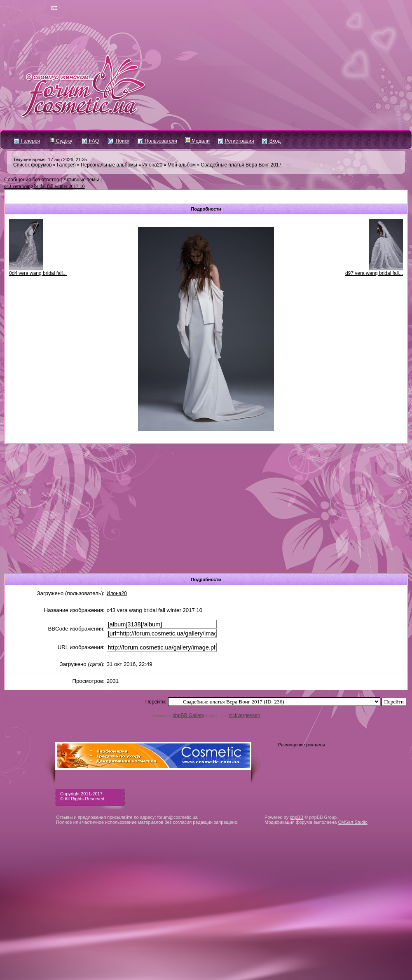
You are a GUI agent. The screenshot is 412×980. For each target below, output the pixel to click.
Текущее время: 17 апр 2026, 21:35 (50, 159)
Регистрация (236, 141)
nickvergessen (245, 715)
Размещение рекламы (301, 745)
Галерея (27, 141)
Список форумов (33, 165)
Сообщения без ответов (32, 180)
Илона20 (152, 165)
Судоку (61, 141)
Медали (198, 141)
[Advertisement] (206, 506)
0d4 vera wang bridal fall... (38, 273)
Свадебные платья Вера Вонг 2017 (241, 165)
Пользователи (157, 141)
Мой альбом (182, 165)
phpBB (296, 817)
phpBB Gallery (188, 715)
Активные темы (81, 180)
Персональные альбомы (109, 165)
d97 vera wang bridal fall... (374, 273)
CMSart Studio (353, 822)
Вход (271, 141)
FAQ (90, 141)
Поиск (119, 141)
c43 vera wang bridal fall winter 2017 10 (44, 186)
